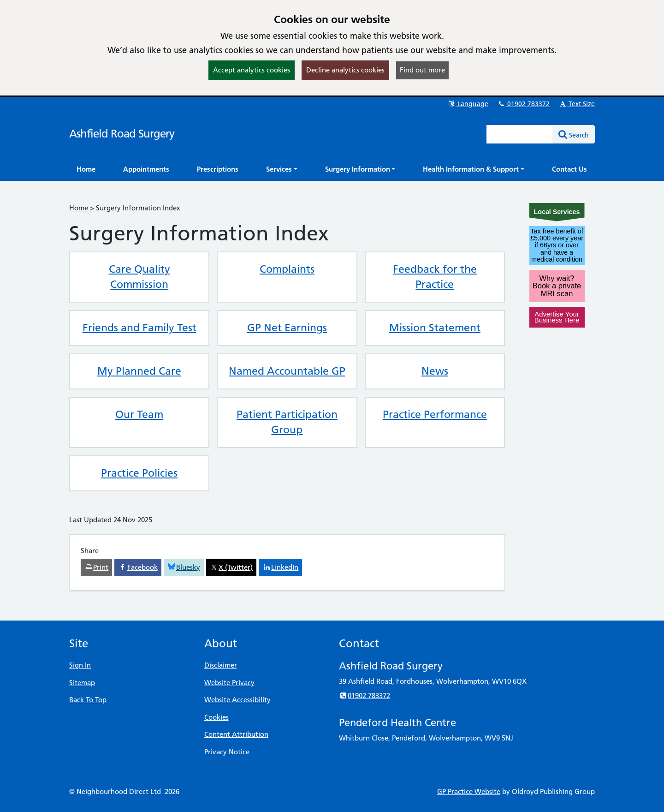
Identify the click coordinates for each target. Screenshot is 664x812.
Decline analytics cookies (345, 70)
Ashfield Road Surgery (122, 134)
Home (79, 208)
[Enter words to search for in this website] (520, 134)
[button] (282, 169)
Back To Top (88, 700)
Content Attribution (236, 734)
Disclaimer (221, 665)
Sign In (80, 665)
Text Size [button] (577, 104)
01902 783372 (523, 104)
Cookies (216, 717)
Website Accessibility (237, 700)
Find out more (422, 70)
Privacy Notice (227, 752)
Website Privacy (229, 683)
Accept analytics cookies (252, 70)
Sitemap (82, 683)
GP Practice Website (469, 791)
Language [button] (468, 104)
